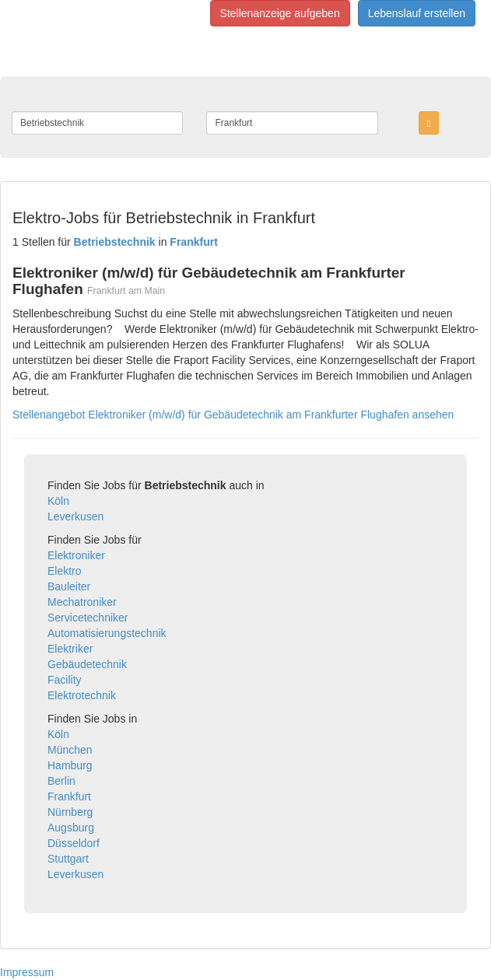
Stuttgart (68, 859)
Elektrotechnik (82, 695)
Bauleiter (69, 586)
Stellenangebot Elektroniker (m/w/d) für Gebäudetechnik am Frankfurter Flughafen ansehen (233, 415)
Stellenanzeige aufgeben (280, 13)
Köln (58, 501)
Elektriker (70, 649)
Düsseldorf (74, 843)
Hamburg (70, 765)
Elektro (65, 571)
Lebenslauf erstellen (417, 13)
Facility (65, 680)
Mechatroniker (82, 602)
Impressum (27, 972)
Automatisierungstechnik (107, 633)
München (70, 750)
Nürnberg (70, 812)
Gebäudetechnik (87, 664)
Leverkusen (75, 516)
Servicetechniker (88, 618)
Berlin (61, 781)
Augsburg (71, 828)
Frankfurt (69, 796)
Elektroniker (76, 555)
